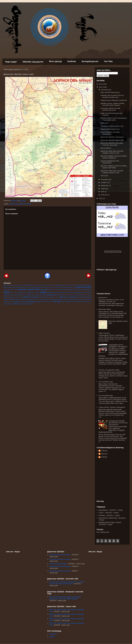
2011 (101, 198)
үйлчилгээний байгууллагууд (60, 299)
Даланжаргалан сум (70, 287)
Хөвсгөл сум (82, 299)
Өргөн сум (31, 295)
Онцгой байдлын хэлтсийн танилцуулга (110, 133)
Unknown (104, 451)
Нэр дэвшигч (103, 510)
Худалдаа (38, 302)
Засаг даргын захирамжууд (82, 290)
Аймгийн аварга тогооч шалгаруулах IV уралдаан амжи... (114, 119)
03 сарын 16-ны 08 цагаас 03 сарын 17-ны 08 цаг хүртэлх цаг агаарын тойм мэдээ (67, 583)
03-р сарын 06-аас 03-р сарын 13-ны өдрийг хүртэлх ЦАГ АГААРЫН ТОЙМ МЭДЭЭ (65, 598)
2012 (101, 87)
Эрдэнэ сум (22, 304)
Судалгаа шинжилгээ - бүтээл (51, 297)
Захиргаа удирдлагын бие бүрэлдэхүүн (110, 162)
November (105, 179)
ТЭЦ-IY (101, 513)
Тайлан (66, 297)
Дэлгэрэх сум (53, 290)
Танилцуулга (74, 297)
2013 (5, 285)
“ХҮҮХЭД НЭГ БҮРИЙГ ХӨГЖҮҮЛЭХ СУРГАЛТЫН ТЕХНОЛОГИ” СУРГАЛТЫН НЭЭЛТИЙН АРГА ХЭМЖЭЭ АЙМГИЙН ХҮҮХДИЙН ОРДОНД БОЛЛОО (113, 427)
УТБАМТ (104, 457)
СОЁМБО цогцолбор (30, 297)
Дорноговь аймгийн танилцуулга (112, 137)
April (103, 192)
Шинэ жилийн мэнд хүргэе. (110, 92)
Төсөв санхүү (20, 299)
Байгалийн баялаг (61, 285)
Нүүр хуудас (11, 62)
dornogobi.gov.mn (90, 61)
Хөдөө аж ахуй (19, 302)
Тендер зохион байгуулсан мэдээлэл (114, 100)
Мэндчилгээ (103, 298)
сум (62, 297)
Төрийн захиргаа (9, 299)
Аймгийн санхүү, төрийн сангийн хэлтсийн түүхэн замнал (112, 104)
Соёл (21, 297)
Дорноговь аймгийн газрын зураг (112, 140)
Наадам (51, 292)
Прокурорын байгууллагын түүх (112, 126)
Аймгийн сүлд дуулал (33, 62)
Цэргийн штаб (87, 302)
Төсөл (27, 299)
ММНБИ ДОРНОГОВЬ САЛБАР (110, 523)
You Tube (108, 61)
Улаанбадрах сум (46, 299)
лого (19, 293)
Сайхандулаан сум (63, 295)
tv (14, 285)
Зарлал (70, 290)
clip (12, 285)
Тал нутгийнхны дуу (106, 382)
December (105, 90)
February (104, 195)
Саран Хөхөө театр (13, 297)
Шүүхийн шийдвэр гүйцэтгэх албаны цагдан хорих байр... (114, 167)
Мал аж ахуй (24, 293)
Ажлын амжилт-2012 (21, 285)
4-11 (9, 285)
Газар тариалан (32, 287)
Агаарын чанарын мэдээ (58, 564)
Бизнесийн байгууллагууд (84, 285)
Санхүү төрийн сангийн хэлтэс (78, 295)
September (105, 186)
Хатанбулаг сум (73, 299)
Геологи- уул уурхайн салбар (55, 287)
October (104, 182)
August (104, 189)
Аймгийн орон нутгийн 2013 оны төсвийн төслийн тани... (112, 96)
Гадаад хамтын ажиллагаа (19, 287)
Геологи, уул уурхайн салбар (109, 370)
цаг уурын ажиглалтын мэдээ (60, 555)
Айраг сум (31, 285)
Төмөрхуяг (53, 634)
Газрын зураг (14, 204)
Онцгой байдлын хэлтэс (20, 295)
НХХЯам (102, 515)
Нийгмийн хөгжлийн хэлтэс (62, 293)
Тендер (81, 297)
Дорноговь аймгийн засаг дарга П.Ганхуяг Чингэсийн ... (112, 144)
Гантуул (52, 637)
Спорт (40, 297)
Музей (38, 293)
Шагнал (6, 304)
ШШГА (16, 304)
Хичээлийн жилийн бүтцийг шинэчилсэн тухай (110, 109)
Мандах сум (32, 293)
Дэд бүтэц (45, 290)
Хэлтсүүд (57, 301)
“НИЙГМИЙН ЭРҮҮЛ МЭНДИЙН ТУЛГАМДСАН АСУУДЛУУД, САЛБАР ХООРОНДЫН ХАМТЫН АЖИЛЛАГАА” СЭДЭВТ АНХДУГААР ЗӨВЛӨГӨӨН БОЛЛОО (113, 351)
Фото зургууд (55, 61)
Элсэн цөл (104, 176)
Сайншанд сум (51, 295)
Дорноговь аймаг (25, 204)
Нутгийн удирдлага (76, 292)
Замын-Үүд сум (62, 290)
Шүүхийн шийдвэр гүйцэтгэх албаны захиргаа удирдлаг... (114, 157)
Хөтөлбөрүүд (29, 302)
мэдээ (44, 292)
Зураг (7, 292)
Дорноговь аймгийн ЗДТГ (29, 289)
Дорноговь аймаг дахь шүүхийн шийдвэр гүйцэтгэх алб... (112, 152)
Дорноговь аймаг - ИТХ (11, 290)
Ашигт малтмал (51, 285)
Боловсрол (7, 287)
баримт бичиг (71, 285)
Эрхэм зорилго (106, 148)
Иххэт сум (14, 293)
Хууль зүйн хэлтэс (47, 302)
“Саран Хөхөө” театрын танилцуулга (112, 407)
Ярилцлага (30, 304)
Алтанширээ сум (40, 285)
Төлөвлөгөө (87, 297)
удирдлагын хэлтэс (35, 299)
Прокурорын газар (40, 295)
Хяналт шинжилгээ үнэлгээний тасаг (72, 302)
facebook (72, 61)
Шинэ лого (104, 123)
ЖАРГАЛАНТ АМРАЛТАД (108, 518)
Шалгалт (11, 304)
